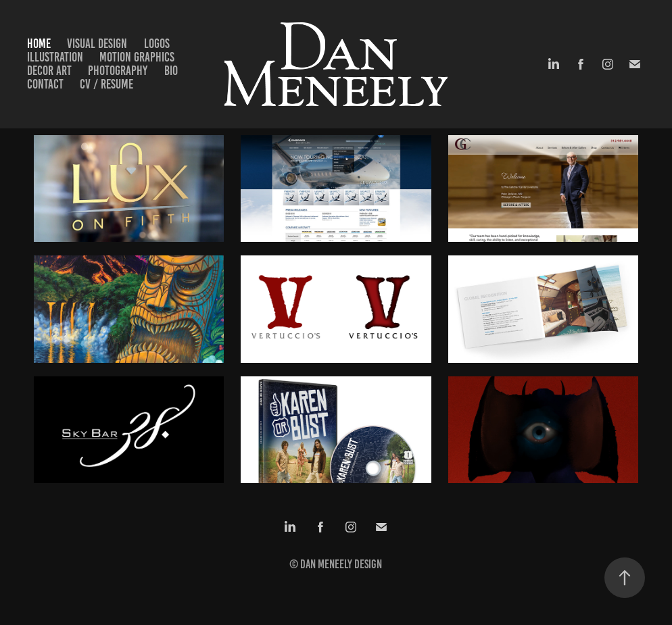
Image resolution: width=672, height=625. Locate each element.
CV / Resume (106, 84)
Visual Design (97, 44)
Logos (157, 44)
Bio (171, 71)
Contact (45, 84)
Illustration (55, 57)
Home (39, 44)
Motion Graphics (137, 57)
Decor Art (49, 71)
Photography (118, 71)
